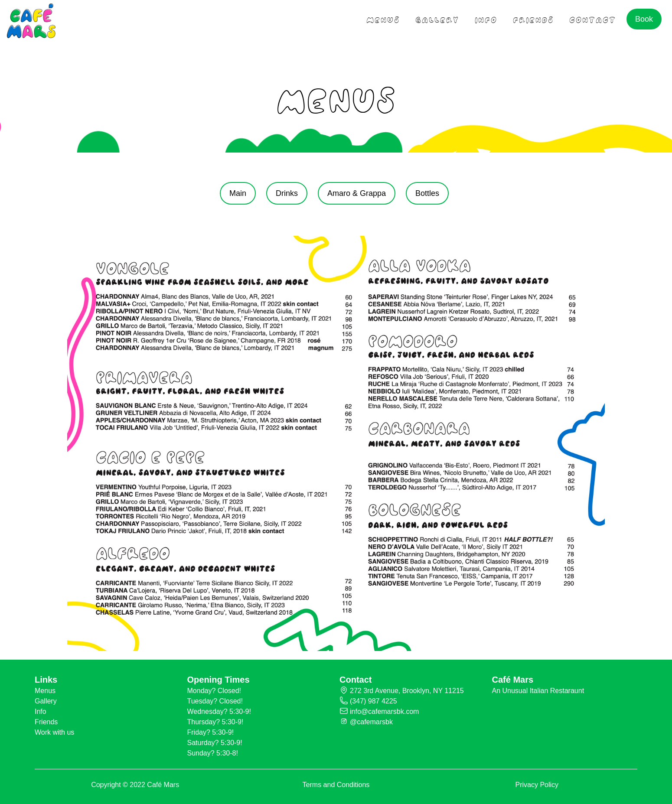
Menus (45, 691)
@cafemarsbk (371, 722)
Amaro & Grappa (357, 193)
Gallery (46, 701)
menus (383, 19)
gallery (437, 19)
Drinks (287, 193)
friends (533, 19)
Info (486, 19)
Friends (46, 722)
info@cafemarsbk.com (384, 711)
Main (238, 193)
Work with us (54, 732)
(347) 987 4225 (374, 701)
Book (644, 19)
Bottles (427, 193)
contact (593, 19)
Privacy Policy (537, 785)
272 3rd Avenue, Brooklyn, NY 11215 (407, 691)
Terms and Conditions (336, 785)
